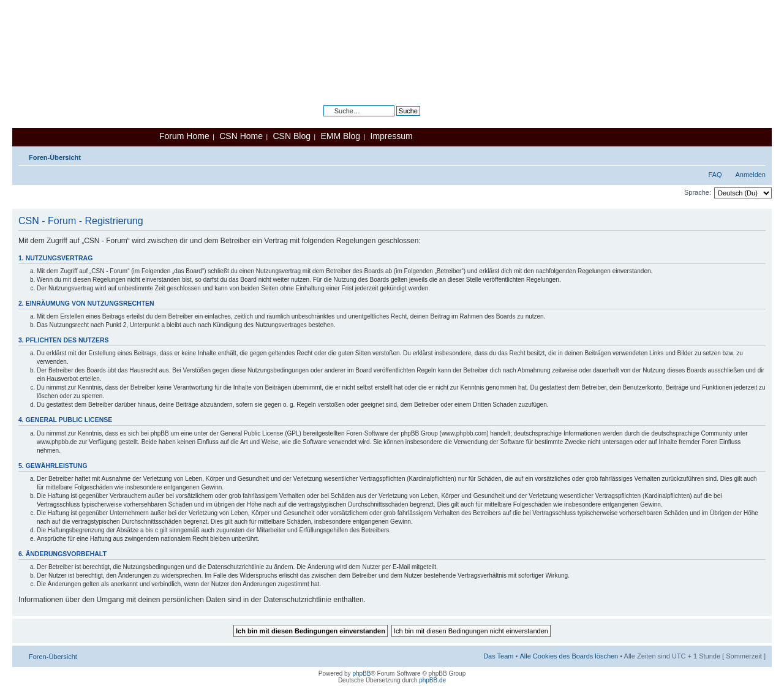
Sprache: (698, 192)
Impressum (392, 136)
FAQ (715, 175)
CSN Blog (291, 136)
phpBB (361, 673)
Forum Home (184, 136)
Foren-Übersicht (55, 157)
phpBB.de (432, 680)
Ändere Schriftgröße (757, 155)
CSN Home (241, 136)
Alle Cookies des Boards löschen (569, 656)
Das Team (498, 656)
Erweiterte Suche (394, 120)
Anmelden (750, 175)
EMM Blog (340, 136)
